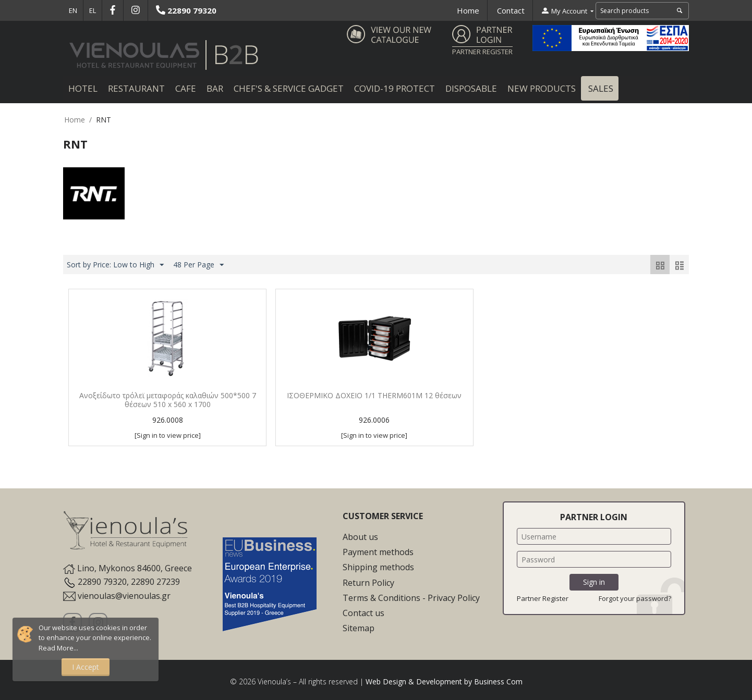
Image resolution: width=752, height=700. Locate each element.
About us (360, 537)
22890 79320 (186, 10)
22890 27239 (155, 582)
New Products (542, 88)
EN (73, 10)
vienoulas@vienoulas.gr (124, 596)
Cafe (186, 88)
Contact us (363, 613)
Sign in (594, 582)
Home (468, 10)
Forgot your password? (635, 598)
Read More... (58, 648)
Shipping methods (378, 567)
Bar (215, 88)
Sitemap (359, 628)
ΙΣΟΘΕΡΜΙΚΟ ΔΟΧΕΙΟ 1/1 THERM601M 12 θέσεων (374, 396)
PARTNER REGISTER (482, 52)
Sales (600, 88)
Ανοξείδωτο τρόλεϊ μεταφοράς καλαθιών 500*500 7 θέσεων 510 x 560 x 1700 (168, 400)
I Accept (86, 667)
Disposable (471, 88)
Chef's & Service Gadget (289, 88)
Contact (511, 10)
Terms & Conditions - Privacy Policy (411, 598)
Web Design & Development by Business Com (444, 681)
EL (93, 10)
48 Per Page (198, 265)
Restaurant (136, 88)
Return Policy (368, 583)
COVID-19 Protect (395, 88)
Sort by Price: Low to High (115, 265)
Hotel (83, 88)
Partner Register (543, 598)
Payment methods (378, 552)
